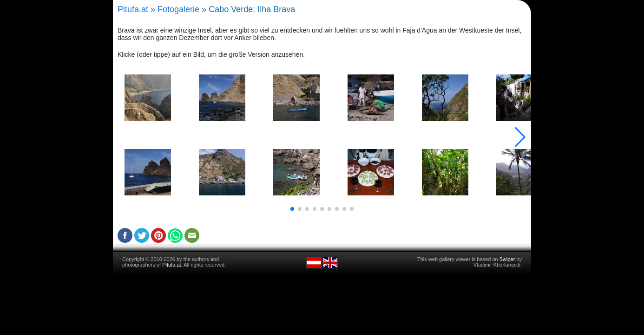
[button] (292, 209)
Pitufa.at (133, 9)
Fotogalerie (178, 9)
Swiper (507, 259)
